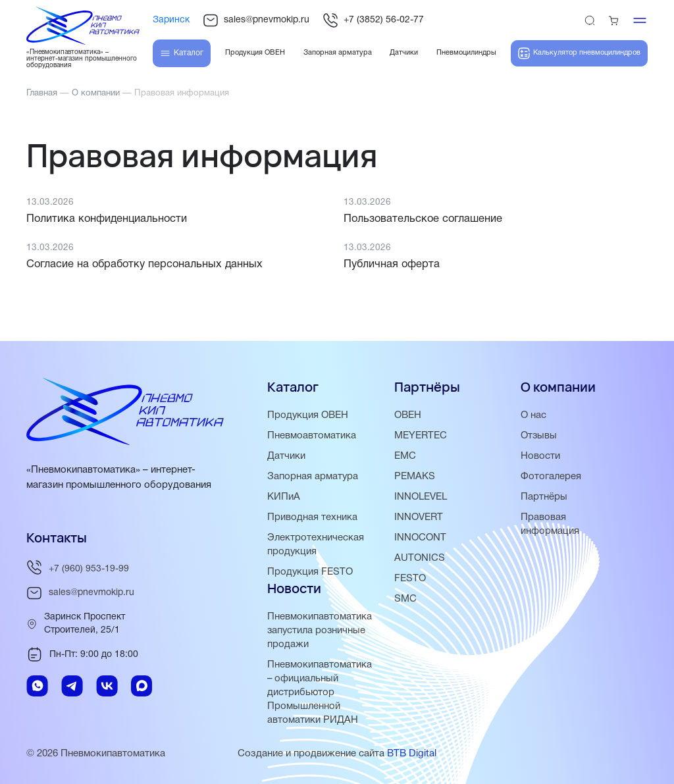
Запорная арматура (313, 477)
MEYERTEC (421, 436)
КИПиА (284, 497)
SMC (405, 599)
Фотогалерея (551, 477)
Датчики (286, 456)
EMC (405, 456)
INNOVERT (419, 517)
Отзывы (539, 436)
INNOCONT (420, 538)
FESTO (410, 579)
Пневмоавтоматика (312, 436)
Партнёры (544, 497)
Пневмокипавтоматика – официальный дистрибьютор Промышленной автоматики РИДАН (320, 693)
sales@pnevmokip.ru (256, 20)
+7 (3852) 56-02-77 (373, 20)
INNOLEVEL (421, 497)
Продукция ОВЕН (308, 415)
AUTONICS (420, 558)
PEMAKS (415, 477)
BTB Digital (412, 754)
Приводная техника (312, 517)
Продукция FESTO (310, 572)
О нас (533, 415)
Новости (540, 456)
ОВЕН (408, 415)
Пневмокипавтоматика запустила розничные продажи (320, 631)
